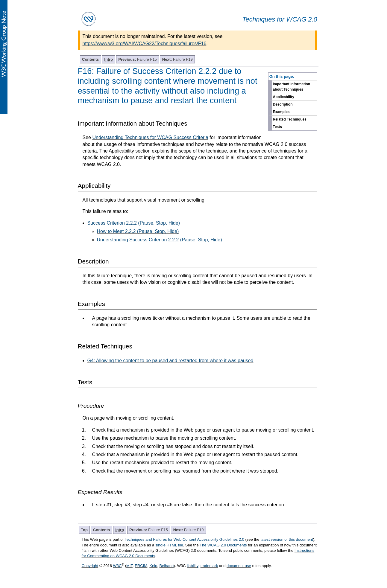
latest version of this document (287, 539)
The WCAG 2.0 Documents (223, 545)
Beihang (167, 566)
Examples (281, 112)
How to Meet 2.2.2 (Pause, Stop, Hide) (138, 231)
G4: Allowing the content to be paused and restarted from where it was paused (170, 361)
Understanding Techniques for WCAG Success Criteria (150, 137)
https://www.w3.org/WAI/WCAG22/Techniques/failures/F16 (145, 44)
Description (283, 104)
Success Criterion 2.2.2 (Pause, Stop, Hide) (134, 223)
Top (84, 530)
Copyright (90, 566)
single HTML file (169, 545)
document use (239, 566)
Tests (277, 127)
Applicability (284, 97)
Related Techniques (290, 119)
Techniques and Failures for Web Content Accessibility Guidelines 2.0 (185, 539)
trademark (209, 566)
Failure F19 (177, 59)
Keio (153, 566)
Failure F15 (138, 59)
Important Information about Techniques (292, 87)
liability (192, 566)
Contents (90, 59)
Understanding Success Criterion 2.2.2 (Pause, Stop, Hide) (160, 240)
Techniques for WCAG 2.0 (280, 19)
